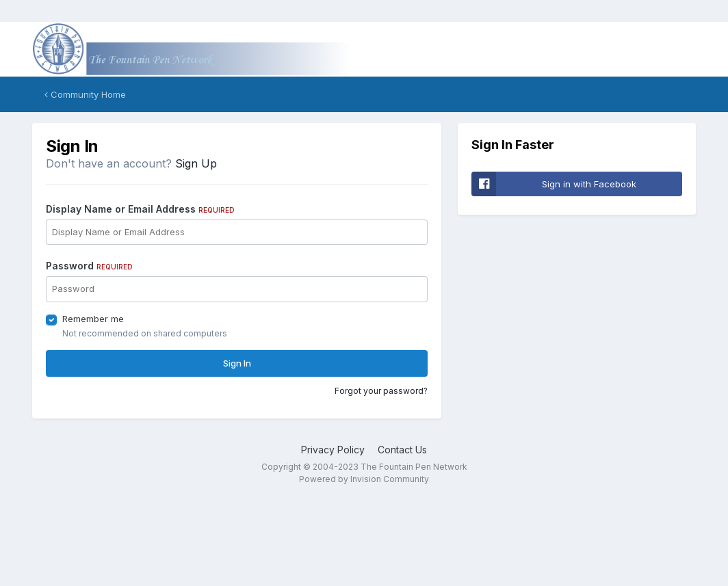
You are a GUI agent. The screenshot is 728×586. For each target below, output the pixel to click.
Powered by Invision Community (364, 479)
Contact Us (402, 450)
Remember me (93, 319)
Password (89, 266)
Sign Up (196, 163)
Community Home (85, 94)
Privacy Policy (333, 450)
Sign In (237, 363)
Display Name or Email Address (140, 209)
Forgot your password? (381, 391)
